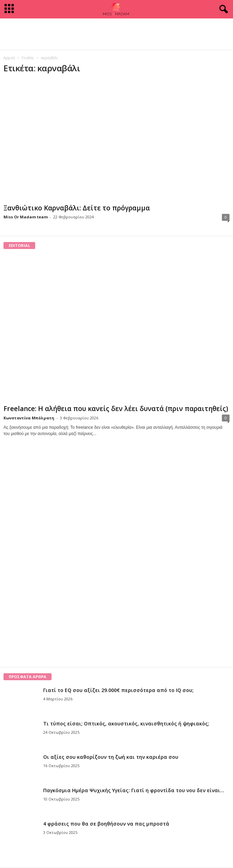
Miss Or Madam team (26, 217)
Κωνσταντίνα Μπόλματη (29, 418)
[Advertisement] (117, 34)
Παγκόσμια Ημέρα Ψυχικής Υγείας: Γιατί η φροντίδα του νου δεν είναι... (134, 790)
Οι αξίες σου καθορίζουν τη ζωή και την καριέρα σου (111, 757)
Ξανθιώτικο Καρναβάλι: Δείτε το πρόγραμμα (77, 208)
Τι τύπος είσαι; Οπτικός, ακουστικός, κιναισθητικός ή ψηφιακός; (126, 724)
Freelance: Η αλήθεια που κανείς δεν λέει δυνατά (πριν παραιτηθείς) (116, 409)
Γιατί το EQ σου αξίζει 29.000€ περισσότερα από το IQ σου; (118, 690)
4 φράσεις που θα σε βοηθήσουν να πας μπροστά (106, 824)
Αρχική (9, 58)
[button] (222, 9)
